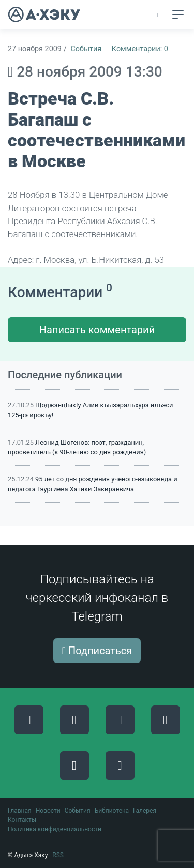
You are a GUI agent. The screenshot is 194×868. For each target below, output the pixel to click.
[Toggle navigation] (178, 14)
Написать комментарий (97, 330)
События (86, 49)
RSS (58, 855)
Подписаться (97, 651)
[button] (158, 15)
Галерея (145, 811)
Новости (48, 811)
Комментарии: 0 (140, 49)
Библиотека (112, 811)
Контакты (22, 820)
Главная (20, 811)
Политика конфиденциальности (55, 829)
